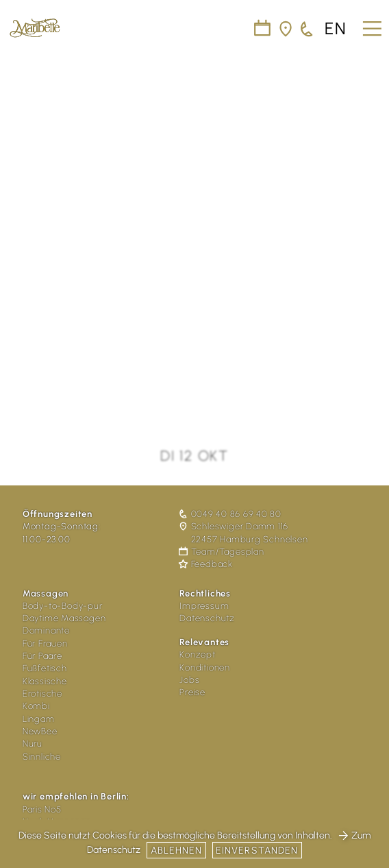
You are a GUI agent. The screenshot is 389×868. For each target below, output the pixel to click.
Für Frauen (45, 643)
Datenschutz (207, 618)
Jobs (189, 680)
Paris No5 (42, 809)
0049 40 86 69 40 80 (230, 514)
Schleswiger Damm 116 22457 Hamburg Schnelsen (243, 532)
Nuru (33, 744)
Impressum (204, 606)
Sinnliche (42, 757)
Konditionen (205, 667)
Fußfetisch (45, 668)
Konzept (198, 654)
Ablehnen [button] (177, 851)
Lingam (39, 719)
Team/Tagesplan (222, 552)
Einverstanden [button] (257, 851)
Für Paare (42, 656)
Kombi (36, 706)
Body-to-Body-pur (63, 606)
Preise (192, 692)
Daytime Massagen (64, 618)
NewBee (40, 731)
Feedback (206, 564)
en (336, 29)
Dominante (46, 630)
